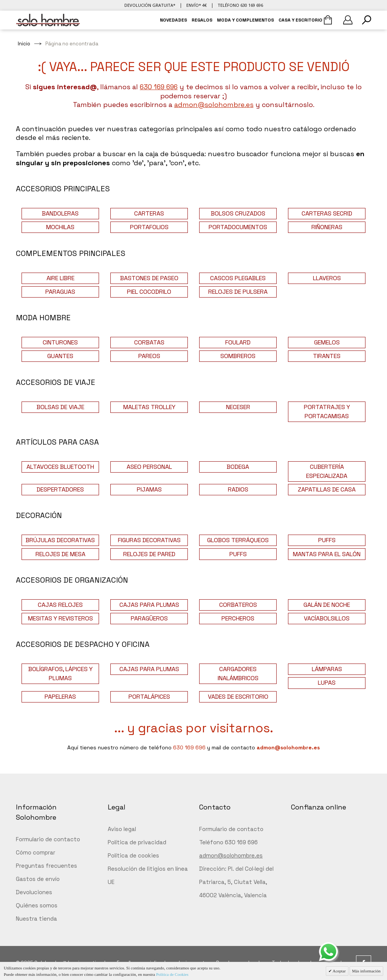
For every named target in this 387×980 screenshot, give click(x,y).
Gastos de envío (38, 879)
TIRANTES (327, 356)
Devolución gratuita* (150, 5)
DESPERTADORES (60, 489)
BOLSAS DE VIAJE (60, 407)
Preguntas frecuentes (46, 866)
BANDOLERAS (60, 213)
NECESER (238, 407)
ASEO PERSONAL (149, 467)
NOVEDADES (173, 20)
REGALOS (202, 20)
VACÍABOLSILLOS (327, 618)
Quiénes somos (37, 905)
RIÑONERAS (327, 227)
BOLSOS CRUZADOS (238, 213)
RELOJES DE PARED (149, 554)
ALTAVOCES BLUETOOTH (60, 467)
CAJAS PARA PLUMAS (149, 605)
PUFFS (327, 540)
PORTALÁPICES (149, 697)
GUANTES (60, 356)
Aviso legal (122, 829)
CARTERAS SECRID (327, 213)
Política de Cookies (172, 974)
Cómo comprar (36, 852)
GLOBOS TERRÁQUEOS (238, 540)
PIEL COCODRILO (149, 292)
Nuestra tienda (36, 919)
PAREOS (149, 356)
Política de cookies (133, 855)
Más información (366, 971)
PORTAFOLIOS (149, 227)
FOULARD (238, 342)
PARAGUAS (60, 292)
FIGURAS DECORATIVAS (149, 540)
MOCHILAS (60, 227)
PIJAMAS (149, 489)
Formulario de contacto (48, 839)
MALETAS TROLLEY (149, 407)
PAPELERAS (60, 697)
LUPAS (327, 683)
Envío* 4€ (197, 5)
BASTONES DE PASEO (149, 278)
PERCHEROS (238, 618)
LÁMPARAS (327, 669)
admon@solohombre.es (214, 105)
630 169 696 (159, 87)
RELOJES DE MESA (60, 554)
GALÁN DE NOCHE (327, 605)
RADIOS (238, 489)
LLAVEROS (327, 278)
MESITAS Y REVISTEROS (60, 618)
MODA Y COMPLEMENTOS (245, 20)
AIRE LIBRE (60, 278)
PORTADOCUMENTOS (238, 227)
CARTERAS (149, 213)
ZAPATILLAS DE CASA (327, 489)
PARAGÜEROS (149, 618)
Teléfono (240, 5)
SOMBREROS (238, 356)
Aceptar (339, 971)
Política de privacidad (137, 842)
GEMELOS (327, 342)
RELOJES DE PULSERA (238, 292)
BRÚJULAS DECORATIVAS (60, 540)
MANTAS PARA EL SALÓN (327, 554)
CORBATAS (149, 342)
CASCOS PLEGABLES (238, 278)
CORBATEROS (238, 605)
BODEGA (238, 467)
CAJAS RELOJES (60, 605)
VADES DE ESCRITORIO (238, 697)
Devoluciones (34, 892)
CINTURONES (60, 342)
